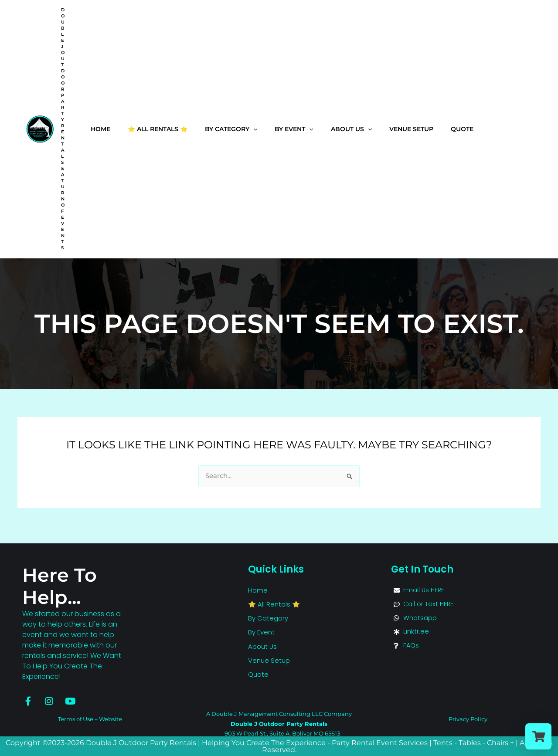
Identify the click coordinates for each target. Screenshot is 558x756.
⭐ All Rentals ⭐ (158, 128)
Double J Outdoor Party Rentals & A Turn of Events (63, 129)
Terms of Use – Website (90, 719)
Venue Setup (411, 128)
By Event (294, 128)
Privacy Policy (468, 719)
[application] (253, 128)
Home (100, 128)
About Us (351, 128)
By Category (231, 128)
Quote (462, 128)
